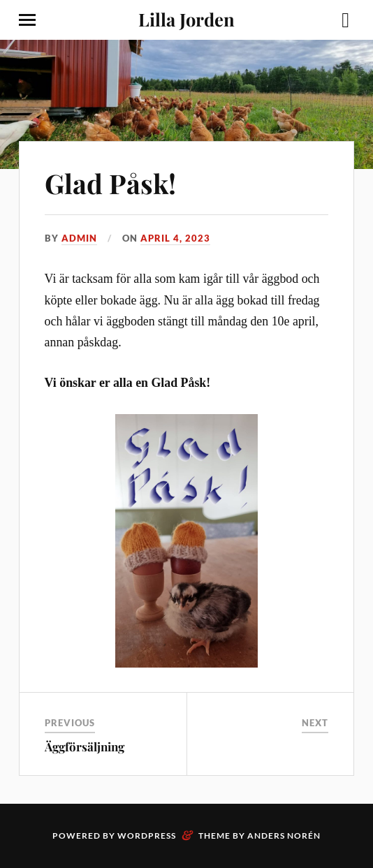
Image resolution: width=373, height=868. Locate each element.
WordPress (147, 836)
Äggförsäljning (85, 746)
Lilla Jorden (186, 19)
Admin (79, 238)
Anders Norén (284, 836)
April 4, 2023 (175, 238)
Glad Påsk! (110, 183)
